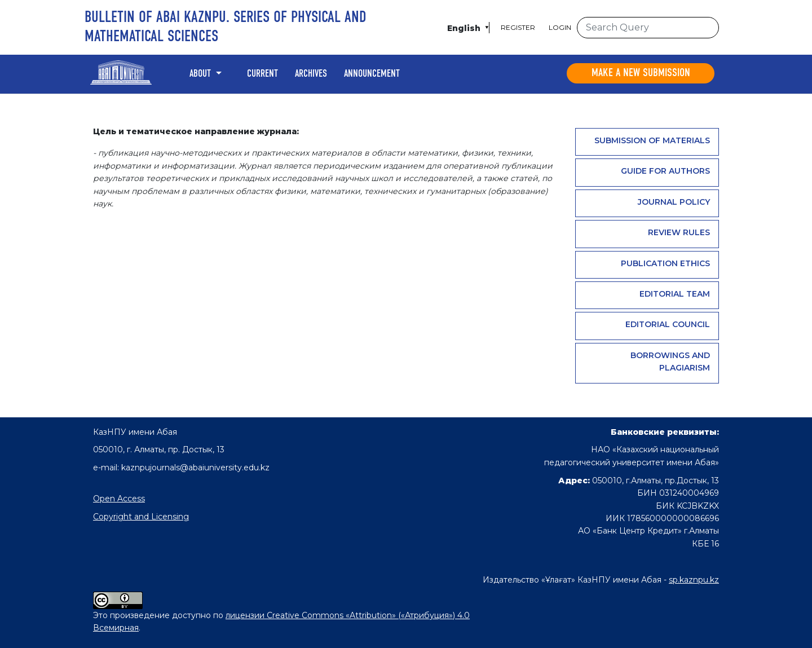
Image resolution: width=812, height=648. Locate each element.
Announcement (372, 74)
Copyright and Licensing (141, 517)
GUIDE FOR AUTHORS (665, 171)
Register (518, 27)
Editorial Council (668, 324)
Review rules (679, 232)
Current (262, 74)
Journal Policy (674, 202)
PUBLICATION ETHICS (665, 263)
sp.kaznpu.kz (694, 580)
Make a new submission (641, 73)
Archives (311, 74)
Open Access (119, 499)
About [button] (201, 74)
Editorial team (675, 294)
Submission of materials (652, 140)
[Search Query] (648, 28)
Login (560, 27)
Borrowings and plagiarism (670, 362)
